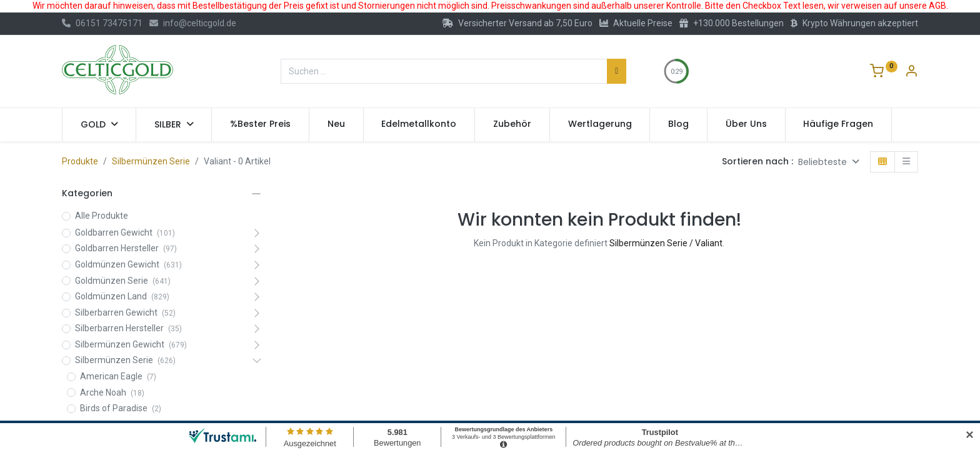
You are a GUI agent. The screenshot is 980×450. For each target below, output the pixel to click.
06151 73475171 (102, 23)
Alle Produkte (102, 216)
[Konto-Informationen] (911, 72)
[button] (829, 162)
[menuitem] (260, 124)
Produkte (80, 161)
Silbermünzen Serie (151, 161)
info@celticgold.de (193, 23)
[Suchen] (617, 71)
